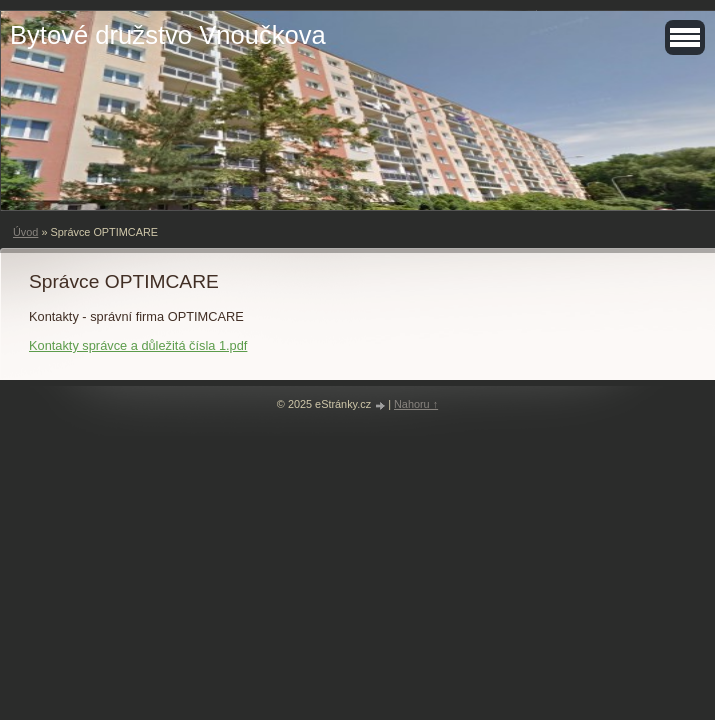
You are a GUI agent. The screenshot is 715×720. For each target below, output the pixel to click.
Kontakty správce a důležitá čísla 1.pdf (138, 345)
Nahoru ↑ (416, 404)
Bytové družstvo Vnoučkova (168, 35)
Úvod (25, 232)
